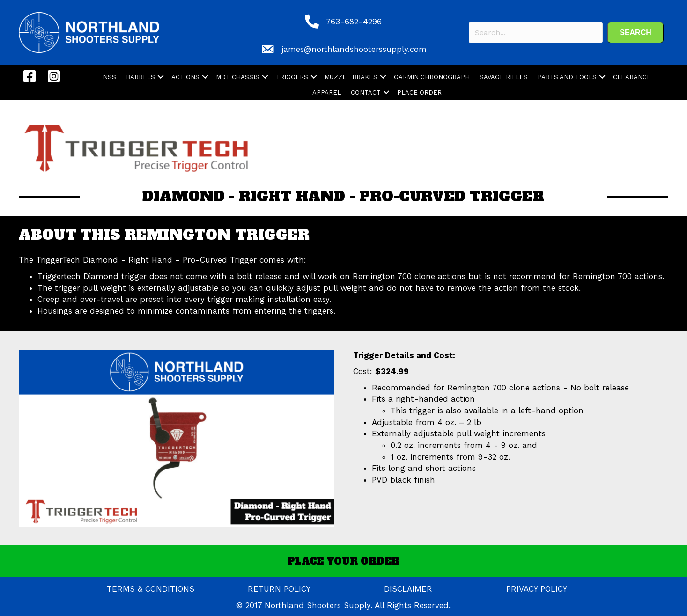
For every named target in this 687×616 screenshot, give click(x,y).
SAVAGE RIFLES (504, 77)
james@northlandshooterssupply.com (354, 49)
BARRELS (140, 77)
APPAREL (327, 92)
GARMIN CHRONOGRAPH (432, 77)
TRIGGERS (292, 77)
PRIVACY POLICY (537, 589)
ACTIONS (185, 77)
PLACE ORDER (419, 92)
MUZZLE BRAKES (351, 77)
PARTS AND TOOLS (567, 77)
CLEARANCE (632, 77)
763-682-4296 (354, 22)
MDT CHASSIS (238, 77)
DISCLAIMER (408, 589)
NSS (110, 77)
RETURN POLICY (279, 589)
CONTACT (366, 92)
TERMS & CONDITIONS (151, 589)
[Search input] (536, 33)
